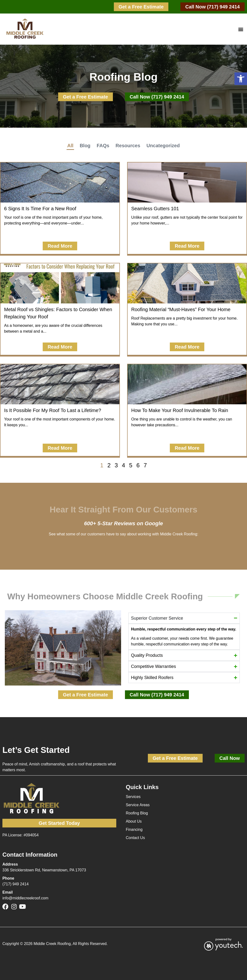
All (70, 146)
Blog (85, 146)
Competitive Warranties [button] (153, 666)
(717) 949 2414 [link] (16, 884)
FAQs (103, 146)
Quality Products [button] (147, 655)
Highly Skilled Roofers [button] (152, 678)
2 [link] (109, 465)
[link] (141, 7)
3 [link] (116, 465)
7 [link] (145, 465)
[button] (241, 79)
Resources (128, 146)
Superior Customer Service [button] (157, 618)
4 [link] (123, 465)
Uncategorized (163, 146)
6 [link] (138, 465)
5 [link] (131, 465)
